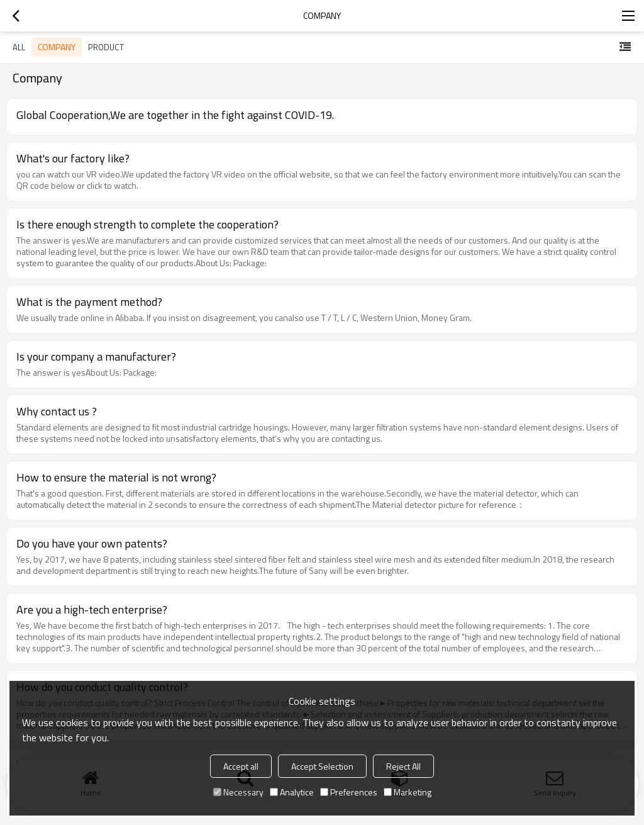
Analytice (292, 792)
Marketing (408, 792)
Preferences (349, 792)
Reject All (403, 766)
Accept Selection (322, 766)
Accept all (241, 766)
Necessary (238, 792)
